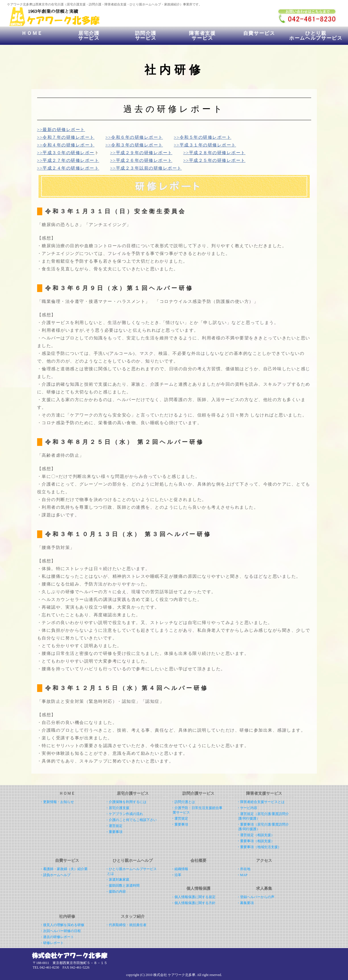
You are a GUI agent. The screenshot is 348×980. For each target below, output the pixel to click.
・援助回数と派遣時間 (122, 886)
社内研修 (67, 916)
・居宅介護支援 (117, 808)
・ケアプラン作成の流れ (124, 814)
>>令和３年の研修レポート (134, 145)
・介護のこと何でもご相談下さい (131, 820)
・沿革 (176, 875)
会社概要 (198, 861)
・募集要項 (245, 903)
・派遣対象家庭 (117, 880)
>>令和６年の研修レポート (134, 137)
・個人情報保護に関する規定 (193, 897)
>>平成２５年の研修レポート (214, 160)
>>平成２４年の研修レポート (68, 168)
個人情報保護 (198, 889)
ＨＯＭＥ (32, 36)
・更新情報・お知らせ (57, 802)
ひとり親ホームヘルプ (133, 861)
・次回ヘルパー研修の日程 (60, 931)
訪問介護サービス (146, 36)
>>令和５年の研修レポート (203, 137)
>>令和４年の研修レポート (66, 145)
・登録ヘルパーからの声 (256, 897)
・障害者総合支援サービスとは (261, 802)
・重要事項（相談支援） (256, 841)
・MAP (242, 875)
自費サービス (259, 36)
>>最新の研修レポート (61, 130)
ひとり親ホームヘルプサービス (316, 36)
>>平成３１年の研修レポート (205, 145)
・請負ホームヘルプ (55, 875)
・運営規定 (114, 826)
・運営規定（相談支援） (256, 835)
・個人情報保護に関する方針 (193, 903)
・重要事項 (114, 832)
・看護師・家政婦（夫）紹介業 (64, 869)
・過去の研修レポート (57, 937)
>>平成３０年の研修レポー (66, 153)
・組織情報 (180, 869)
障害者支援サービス (202, 36)
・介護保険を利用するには (126, 802)
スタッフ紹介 (133, 916)
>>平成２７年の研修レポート (68, 160)
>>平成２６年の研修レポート (141, 160)
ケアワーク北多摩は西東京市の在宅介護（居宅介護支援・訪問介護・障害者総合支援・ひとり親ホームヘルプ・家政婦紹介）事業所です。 (104, 4)
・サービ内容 (247, 808)
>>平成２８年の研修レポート (214, 153)
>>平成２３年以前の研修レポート (146, 168)
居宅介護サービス (89, 36)
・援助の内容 (116, 892)
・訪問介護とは (183, 802)
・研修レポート (52, 943)
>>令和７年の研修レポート (66, 137)
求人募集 (264, 889)
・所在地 (244, 869)
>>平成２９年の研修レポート (141, 153)
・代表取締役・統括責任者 (126, 925)
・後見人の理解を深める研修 (62, 925)
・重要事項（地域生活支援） (259, 847)
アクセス (264, 861)
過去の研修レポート (174, 109)
